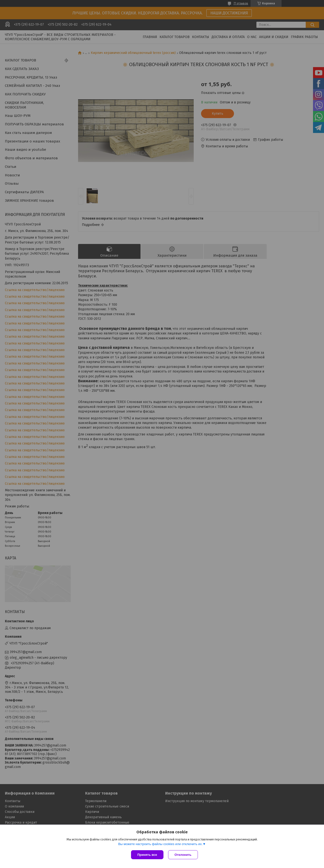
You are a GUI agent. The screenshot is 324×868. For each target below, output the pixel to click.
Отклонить (183, 855)
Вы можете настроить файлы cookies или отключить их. (160, 844)
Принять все (147, 855)
